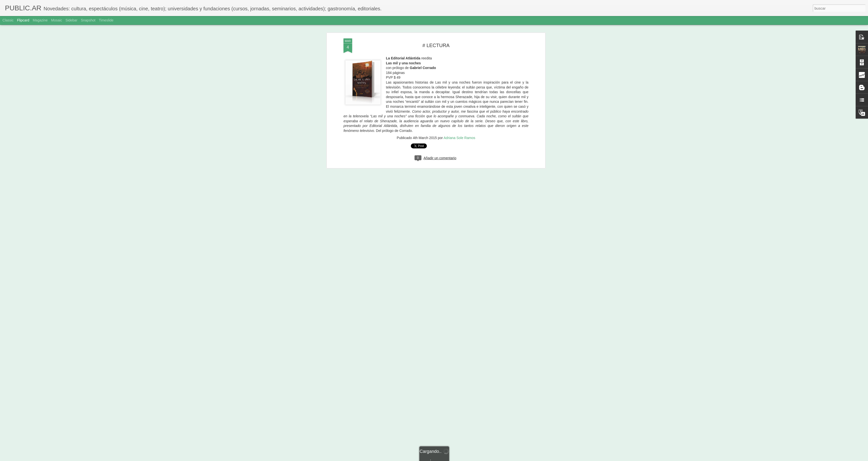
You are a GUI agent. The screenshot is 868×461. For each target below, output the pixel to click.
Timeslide (106, 20)
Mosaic (56, 20)
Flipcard (23, 20)
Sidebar (72, 20)
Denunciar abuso (470, 458)
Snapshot (88, 20)
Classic (8, 20)
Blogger (453, 458)
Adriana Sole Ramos (459, 25)
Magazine (40, 20)
